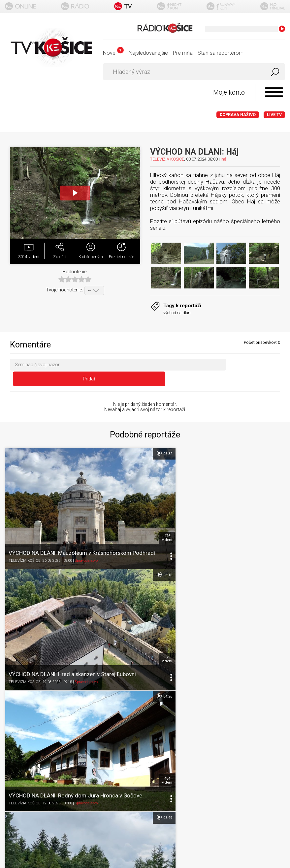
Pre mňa (183, 53)
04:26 (133, 540)
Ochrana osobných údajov (145, 734)
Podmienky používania (145, 721)
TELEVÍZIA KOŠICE (167, 159)
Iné (223, 159)
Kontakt (145, 759)
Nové (113, 53)
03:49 (273, 540)
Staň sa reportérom (221, 53)
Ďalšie (145, 654)
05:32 (133, 441)
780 (276, 603)
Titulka (145, 695)
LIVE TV (274, 115)
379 (276, 504)
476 (136, 504)
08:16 (273, 441)
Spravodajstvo (86, 530)
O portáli (145, 708)
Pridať (256, 366)
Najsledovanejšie (148, 53)
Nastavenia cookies (145, 747)
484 (136, 603)
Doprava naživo (238, 115)
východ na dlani (177, 313)
